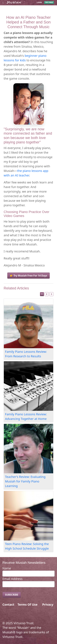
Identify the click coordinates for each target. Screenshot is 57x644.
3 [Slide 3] (51, 294)
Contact (8, 604)
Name (7, 568)
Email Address (12, 579)
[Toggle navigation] (3, 3)
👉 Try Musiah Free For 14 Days (28, 276)
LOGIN (39, 2)
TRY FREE (49, 2)
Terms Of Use (28, 604)
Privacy (48, 604)
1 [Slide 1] (42, 294)
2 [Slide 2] (47, 294)
